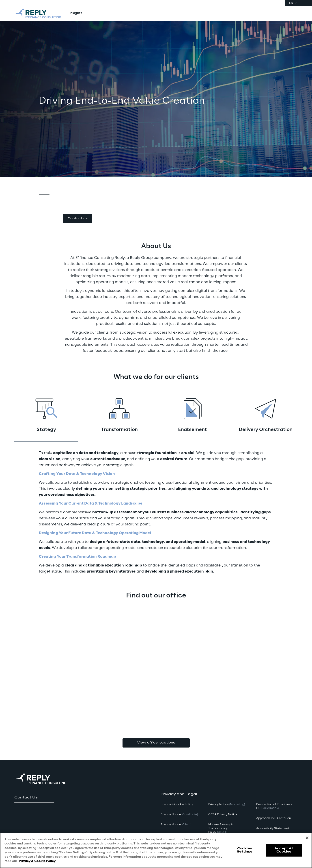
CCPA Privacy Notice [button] (223, 814)
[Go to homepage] (38, 13)
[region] (156, 850)
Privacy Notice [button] (179, 814)
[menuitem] (76, 13)
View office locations (156, 743)
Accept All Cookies (284, 850)
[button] (78, 219)
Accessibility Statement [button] (273, 828)
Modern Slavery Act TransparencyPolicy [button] (222, 828)
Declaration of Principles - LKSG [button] (274, 806)
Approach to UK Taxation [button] (274, 818)
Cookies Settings (244, 850)
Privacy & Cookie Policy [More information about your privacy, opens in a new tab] (37, 861)
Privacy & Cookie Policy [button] (177, 804)
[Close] (307, 838)
